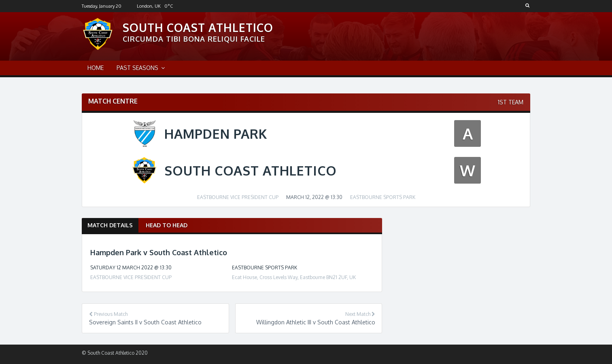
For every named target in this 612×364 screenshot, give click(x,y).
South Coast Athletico (198, 28)
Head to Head (167, 225)
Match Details (110, 225)
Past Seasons (137, 68)
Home (96, 68)
